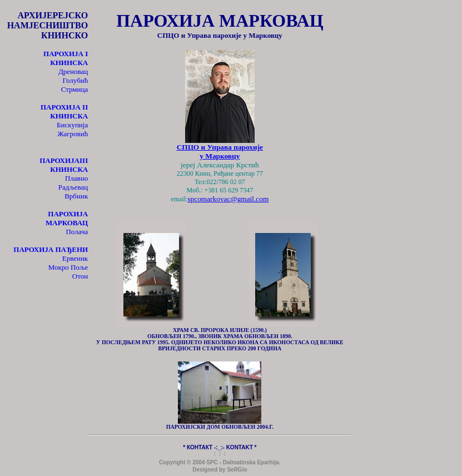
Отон (80, 276)
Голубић (76, 80)
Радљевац (73, 187)
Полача (77, 232)
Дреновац (73, 71)
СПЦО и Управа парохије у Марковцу (220, 152)
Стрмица (75, 89)
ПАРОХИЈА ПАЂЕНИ (51, 249)
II (64, 111)
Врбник (76, 196)
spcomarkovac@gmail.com (228, 199)
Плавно (76, 178)
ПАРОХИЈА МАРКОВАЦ (67, 218)
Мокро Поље (68, 267)
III (69, 165)
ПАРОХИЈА (59, 160)
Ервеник (75, 258)
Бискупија (72, 125)
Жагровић (73, 134)
